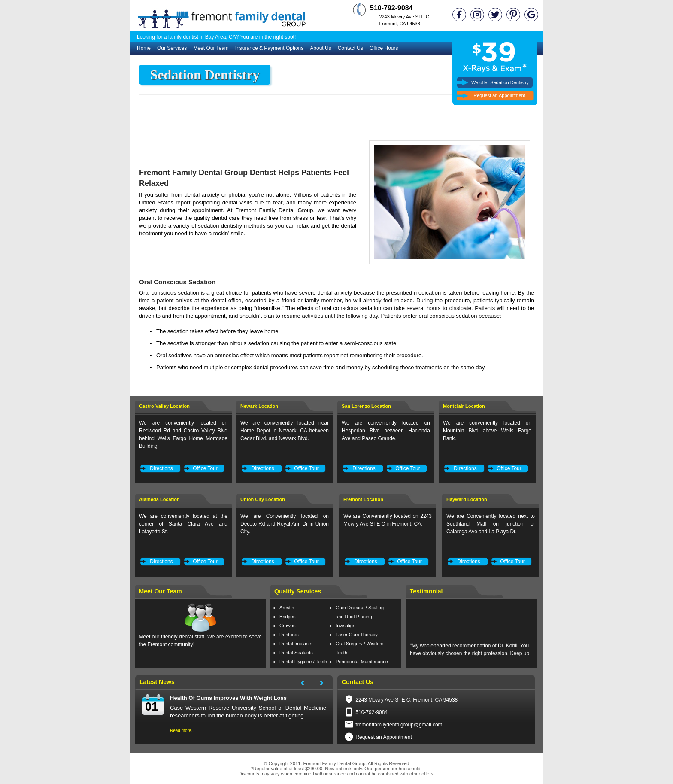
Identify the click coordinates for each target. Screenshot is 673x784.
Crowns (287, 626)
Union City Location (263, 499)
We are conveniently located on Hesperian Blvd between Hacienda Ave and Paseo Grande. (386, 431)
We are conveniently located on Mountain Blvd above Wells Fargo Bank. (487, 431)
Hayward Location (467, 499)
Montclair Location (464, 406)
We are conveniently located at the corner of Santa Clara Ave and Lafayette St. (183, 524)
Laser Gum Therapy (357, 635)
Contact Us (350, 48)
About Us (320, 48)
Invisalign (346, 626)
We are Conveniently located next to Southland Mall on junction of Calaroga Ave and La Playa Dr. (491, 524)
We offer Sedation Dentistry (500, 82)
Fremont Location (363, 499)
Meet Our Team (211, 48)
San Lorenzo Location (366, 406)
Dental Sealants (296, 653)
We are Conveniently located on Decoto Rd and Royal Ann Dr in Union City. (285, 524)
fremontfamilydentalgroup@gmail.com (399, 725)
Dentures (289, 635)
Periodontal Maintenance (362, 662)
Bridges (287, 617)
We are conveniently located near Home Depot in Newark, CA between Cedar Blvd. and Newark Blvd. (285, 431)
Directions (161, 468)
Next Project (326, 685)
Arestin (287, 608)
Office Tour (205, 468)
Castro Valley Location (164, 406)
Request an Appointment (499, 95)
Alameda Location (159, 499)
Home (144, 48)
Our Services (172, 48)
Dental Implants (296, 644)
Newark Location (259, 406)
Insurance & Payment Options (269, 48)
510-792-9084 (371, 712)
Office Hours (384, 48)
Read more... (182, 731)
